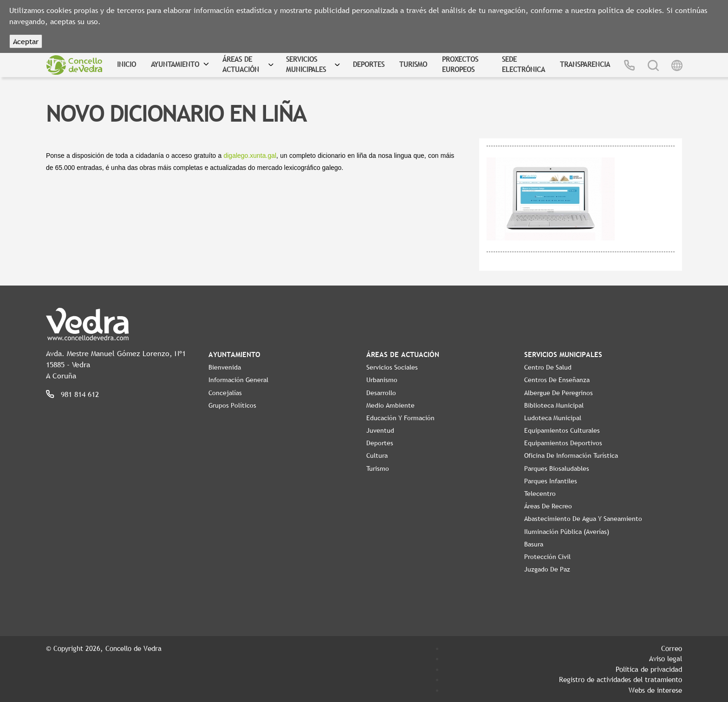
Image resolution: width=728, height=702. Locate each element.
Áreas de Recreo (548, 506)
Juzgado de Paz (547, 569)
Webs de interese (655, 690)
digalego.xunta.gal (250, 156)
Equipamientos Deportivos (563, 443)
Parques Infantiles (551, 481)
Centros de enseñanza (557, 380)
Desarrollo (381, 393)
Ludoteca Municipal (553, 418)
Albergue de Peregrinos (559, 393)
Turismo (413, 64)
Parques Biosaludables (557, 468)
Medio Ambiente (390, 405)
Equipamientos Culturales (562, 430)
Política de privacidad (649, 669)
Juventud (380, 430)
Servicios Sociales (392, 367)
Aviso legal (666, 658)
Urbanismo (382, 380)
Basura (534, 544)
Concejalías (225, 393)
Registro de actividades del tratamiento (621, 679)
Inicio (127, 64)
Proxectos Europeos (460, 64)
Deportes (369, 64)
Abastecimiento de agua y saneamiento (583, 519)
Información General (238, 380)
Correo (672, 648)
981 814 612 (80, 394)
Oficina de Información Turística (571, 455)
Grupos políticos (232, 405)
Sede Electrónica (523, 64)
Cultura (377, 455)
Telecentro (540, 494)
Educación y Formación (400, 418)
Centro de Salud (548, 367)
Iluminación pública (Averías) (567, 532)
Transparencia (585, 64)
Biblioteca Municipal (554, 405)
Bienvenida (225, 367)
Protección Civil (547, 557)
